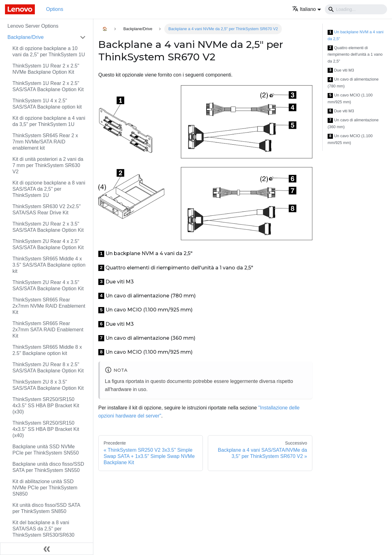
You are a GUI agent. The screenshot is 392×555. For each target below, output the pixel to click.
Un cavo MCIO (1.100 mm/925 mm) (350, 98)
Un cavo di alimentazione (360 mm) (353, 123)
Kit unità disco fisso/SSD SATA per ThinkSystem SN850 (46, 508)
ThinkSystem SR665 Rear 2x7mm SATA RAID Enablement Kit (48, 330)
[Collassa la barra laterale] (47, 549)
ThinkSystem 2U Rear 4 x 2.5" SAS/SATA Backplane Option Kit (48, 244)
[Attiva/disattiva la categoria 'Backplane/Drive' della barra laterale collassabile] (83, 37)
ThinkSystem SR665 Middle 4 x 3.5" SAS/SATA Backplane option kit (49, 265)
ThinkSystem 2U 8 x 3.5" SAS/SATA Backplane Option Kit (48, 385)
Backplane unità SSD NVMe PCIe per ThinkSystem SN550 (46, 450)
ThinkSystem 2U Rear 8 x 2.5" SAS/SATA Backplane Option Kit (48, 368)
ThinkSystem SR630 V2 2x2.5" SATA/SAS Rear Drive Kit (47, 210)
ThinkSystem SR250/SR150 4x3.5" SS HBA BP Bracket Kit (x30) (46, 406)
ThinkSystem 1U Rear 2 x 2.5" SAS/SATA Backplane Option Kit (48, 86)
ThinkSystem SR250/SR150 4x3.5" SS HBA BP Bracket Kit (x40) (46, 429)
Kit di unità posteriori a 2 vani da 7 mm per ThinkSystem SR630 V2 (48, 165)
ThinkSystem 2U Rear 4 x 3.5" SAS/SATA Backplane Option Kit (48, 285)
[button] (307, 9)
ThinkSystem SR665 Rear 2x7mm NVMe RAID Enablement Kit (49, 306)
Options (55, 9)
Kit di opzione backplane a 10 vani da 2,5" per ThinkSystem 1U (49, 51)
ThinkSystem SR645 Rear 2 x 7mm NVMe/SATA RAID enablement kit (45, 142)
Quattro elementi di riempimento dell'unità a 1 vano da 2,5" (355, 54)
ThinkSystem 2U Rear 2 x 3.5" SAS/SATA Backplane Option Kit (48, 227)
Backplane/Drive (26, 37)
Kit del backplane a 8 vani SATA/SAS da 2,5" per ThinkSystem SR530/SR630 (43, 529)
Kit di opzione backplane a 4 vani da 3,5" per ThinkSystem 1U (49, 121)
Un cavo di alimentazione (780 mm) (353, 83)
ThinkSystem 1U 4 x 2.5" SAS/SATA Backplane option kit (47, 104)
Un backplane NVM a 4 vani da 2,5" (355, 35)
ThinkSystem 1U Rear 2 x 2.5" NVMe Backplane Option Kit (46, 69)
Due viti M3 (341, 70)
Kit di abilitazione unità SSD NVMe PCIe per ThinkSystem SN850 (45, 488)
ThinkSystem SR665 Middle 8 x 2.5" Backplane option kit (47, 350)
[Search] (356, 9)
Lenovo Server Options (33, 26)
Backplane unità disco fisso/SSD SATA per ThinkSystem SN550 (48, 467)
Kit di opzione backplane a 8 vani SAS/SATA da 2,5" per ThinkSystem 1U (49, 189)
